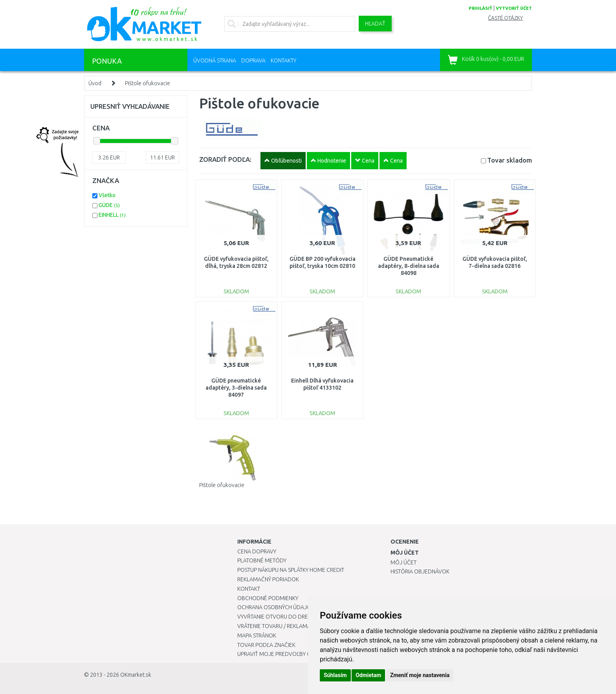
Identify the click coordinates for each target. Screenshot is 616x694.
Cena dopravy (257, 551)
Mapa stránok (257, 635)
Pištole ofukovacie (148, 83)
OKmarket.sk (136, 675)
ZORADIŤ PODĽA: (225, 159)
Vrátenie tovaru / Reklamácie (278, 626)
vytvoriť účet (514, 8)
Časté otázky (505, 18)
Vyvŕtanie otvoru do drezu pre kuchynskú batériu (307, 617)
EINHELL (112, 215)
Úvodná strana (215, 60)
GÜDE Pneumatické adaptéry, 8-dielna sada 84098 (409, 266)
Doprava (253, 60)
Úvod (95, 83)
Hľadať (375, 24)
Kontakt (249, 589)
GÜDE (109, 205)
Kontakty (283, 60)
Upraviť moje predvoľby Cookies (283, 654)
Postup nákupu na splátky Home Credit (291, 570)
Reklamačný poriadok (268, 579)
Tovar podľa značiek (266, 645)
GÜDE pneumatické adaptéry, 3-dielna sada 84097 (236, 388)
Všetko (107, 195)
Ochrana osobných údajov (276, 607)
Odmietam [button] (368, 675)
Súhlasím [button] (335, 675)
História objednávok (420, 571)
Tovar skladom (510, 160)
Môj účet (403, 562)
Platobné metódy (262, 560)
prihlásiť (480, 8)
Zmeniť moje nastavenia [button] (420, 675)
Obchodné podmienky (268, 598)
